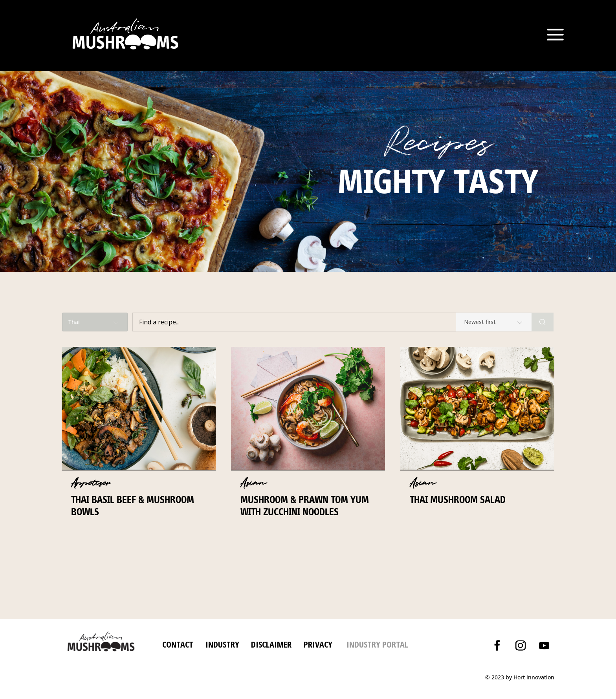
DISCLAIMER (270, 644)
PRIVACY (318, 644)
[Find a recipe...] (332, 322)
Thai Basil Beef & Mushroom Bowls (133, 506)
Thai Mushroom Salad (458, 500)
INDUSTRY (222, 644)
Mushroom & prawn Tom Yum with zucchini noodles (305, 506)
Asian (253, 483)
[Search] (543, 322)
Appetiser (91, 483)
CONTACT (178, 644)
